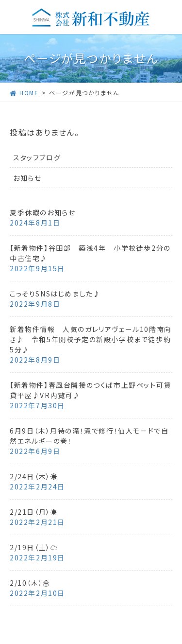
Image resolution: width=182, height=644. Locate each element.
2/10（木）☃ (30, 583)
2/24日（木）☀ (34, 476)
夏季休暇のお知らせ (42, 212)
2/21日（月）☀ (34, 512)
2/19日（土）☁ (34, 547)
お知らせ (27, 178)
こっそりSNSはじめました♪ (55, 294)
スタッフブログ (37, 157)
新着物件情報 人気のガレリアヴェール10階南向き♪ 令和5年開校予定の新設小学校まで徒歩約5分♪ (91, 339)
